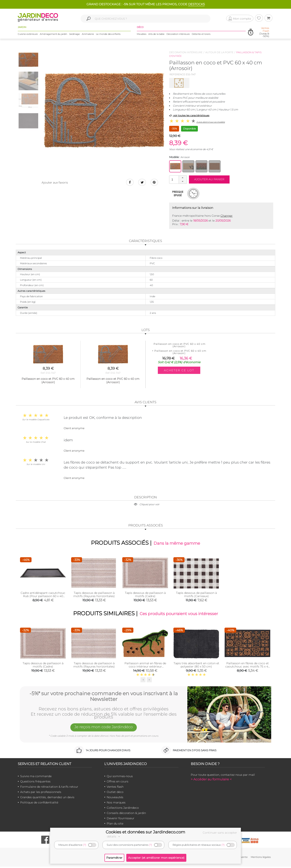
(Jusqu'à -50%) (264, 34)
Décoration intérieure (178, 36)
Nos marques (116, 804)
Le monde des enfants (108, 36)
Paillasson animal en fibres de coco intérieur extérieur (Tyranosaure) (145, 668)
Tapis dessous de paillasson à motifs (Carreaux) (196, 595)
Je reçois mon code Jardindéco (104, 729)
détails (114, 836)
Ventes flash (115, 788)
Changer (227, 216)
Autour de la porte (219, 52)
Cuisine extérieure (28, 36)
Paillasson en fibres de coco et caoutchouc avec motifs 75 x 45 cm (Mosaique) (248, 668)
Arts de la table (156, 36)
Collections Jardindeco (123, 809)
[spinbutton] (178, 179)
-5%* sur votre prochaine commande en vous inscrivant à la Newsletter (104, 697)
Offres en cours (118, 783)
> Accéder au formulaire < (211, 781)
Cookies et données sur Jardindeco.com (145, 832)
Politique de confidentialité (39, 804)
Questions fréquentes (35, 783)
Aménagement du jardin (53, 36)
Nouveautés (115, 799)
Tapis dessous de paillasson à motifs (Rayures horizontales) (94, 595)
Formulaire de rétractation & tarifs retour (49, 788)
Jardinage (74, 36)
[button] (183, 178)
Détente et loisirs (201, 36)
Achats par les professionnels (41, 794)
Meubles (142, 36)
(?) (85, 845)
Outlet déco (115, 794)
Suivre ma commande (36, 778)
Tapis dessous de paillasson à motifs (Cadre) (145, 595)
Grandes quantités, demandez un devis (47, 799)
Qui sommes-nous (120, 778)
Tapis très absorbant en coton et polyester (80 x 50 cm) (196, 666)
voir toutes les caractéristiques (189, 115)
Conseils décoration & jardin (126, 815)
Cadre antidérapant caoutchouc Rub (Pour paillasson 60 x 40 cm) (43, 597)
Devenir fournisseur (121, 820)
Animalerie (88, 36)
